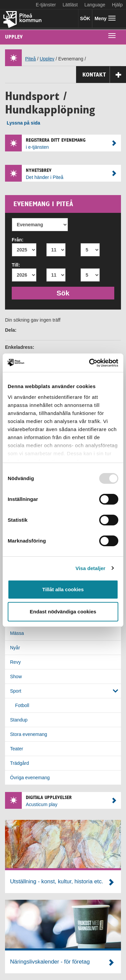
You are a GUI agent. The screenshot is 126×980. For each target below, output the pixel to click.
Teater (17, 749)
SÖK (85, 18)
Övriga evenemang (30, 778)
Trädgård (19, 763)
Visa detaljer (90, 568)
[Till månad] (56, 275)
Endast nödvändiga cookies (63, 612)
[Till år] (24, 275)
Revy (15, 662)
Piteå (30, 59)
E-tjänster (46, 5)
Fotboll (22, 705)
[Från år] (24, 250)
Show (16, 676)
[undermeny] (112, 35)
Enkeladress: (20, 347)
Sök (66, 292)
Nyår (15, 648)
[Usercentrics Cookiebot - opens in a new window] (90, 363)
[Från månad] (56, 250)
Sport (16, 691)
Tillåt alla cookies (63, 589)
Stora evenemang (29, 734)
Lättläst (70, 5)
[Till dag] (90, 275)
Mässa (17, 633)
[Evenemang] (40, 225)
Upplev (14, 37)
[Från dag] (90, 250)
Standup (19, 720)
